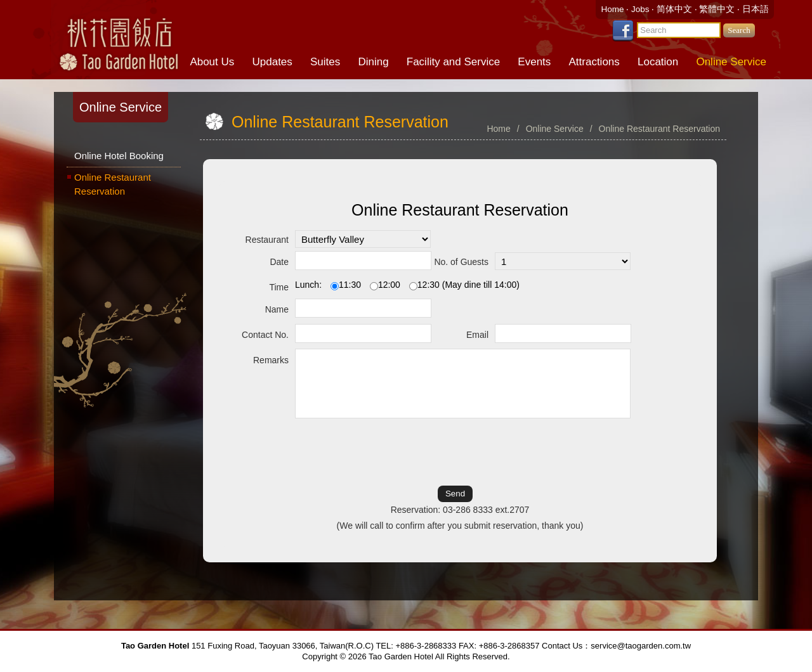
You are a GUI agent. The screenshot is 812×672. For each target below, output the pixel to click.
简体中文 (674, 9)
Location (658, 62)
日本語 (756, 9)
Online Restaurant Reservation (113, 184)
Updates (272, 62)
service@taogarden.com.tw (641, 646)
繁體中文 (717, 9)
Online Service (731, 62)
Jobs (641, 9)
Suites (325, 62)
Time (279, 287)
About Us (212, 62)
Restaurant (267, 240)
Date (279, 262)
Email (477, 335)
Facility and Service (453, 62)
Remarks (271, 360)
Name (277, 309)
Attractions (594, 62)
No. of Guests (461, 262)
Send (455, 494)
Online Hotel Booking (119, 156)
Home (613, 9)
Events (534, 62)
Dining (373, 62)
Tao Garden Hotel (117, 38)
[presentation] (460, 451)
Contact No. (265, 335)
